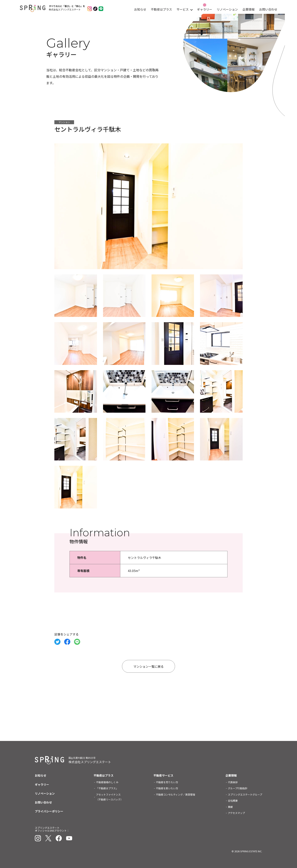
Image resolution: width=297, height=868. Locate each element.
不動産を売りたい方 (167, 782)
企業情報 (249, 9)
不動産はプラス (161, 9)
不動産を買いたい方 (167, 788)
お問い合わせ (268, 9)
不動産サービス (163, 775)
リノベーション (227, 9)
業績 (230, 807)
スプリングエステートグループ (245, 795)
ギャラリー (205, 9)
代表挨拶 (233, 782)
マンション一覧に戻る (148, 666)
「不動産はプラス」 (107, 788)
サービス (183, 9)
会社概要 (233, 801)
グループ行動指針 (238, 788)
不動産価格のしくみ (107, 782)
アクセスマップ (236, 813)
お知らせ (140, 9)
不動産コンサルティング (175, 795)
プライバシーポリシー (49, 811)
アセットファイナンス (109, 797)
